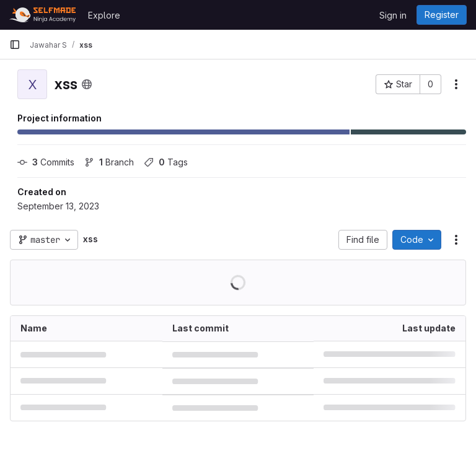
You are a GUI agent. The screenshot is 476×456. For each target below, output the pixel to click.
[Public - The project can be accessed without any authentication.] (87, 84)
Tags (166, 162)
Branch (109, 162)
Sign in (393, 15)
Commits (46, 162)
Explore (104, 15)
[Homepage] (42, 15)
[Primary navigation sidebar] (15, 45)
